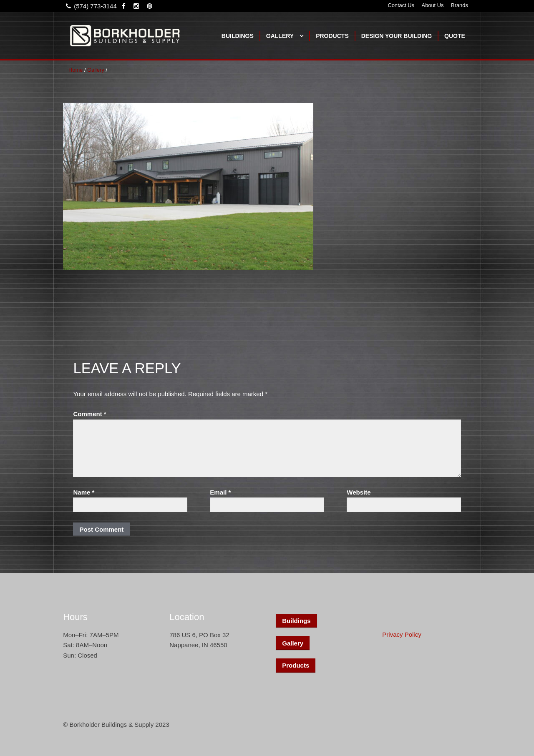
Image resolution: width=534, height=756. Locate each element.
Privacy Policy (402, 634)
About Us (433, 5)
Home (76, 70)
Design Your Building (397, 36)
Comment (89, 414)
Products (332, 36)
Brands (460, 5)
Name (84, 492)
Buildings (238, 36)
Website (359, 492)
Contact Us (401, 5)
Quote (455, 36)
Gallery (280, 36)
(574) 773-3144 (90, 6)
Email (220, 492)
